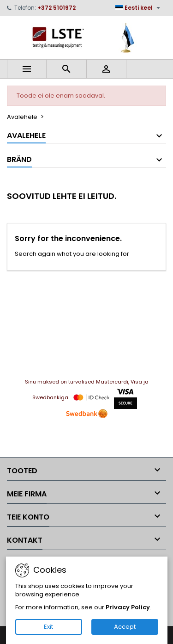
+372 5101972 (57, 8)
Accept (125, 627)
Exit (48, 627)
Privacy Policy (128, 607)
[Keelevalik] (139, 8)
